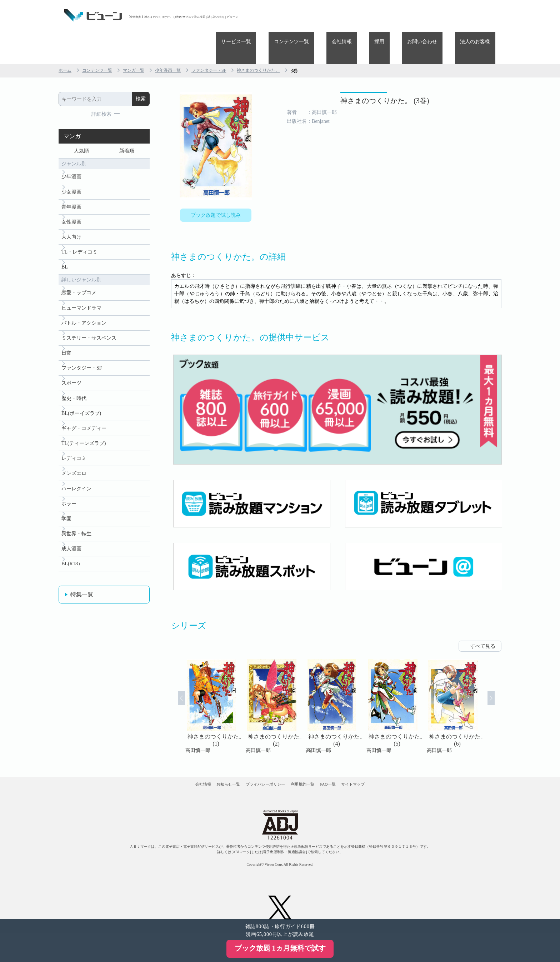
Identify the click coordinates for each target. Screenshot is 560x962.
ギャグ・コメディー (84, 422)
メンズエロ (74, 471)
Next (500, 680)
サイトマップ (390, 765)
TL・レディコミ (79, 230)
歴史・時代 (74, 389)
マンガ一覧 (142, 39)
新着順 (127, 120)
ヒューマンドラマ (81, 290)
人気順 (81, 120)
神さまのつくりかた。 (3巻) (350, 74)
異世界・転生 (76, 537)
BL (65, 247)
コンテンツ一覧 (338, 15)
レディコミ (74, 454)
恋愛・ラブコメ (79, 274)
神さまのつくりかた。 (283, 39)
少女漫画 (71, 164)
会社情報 (378, 15)
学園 (66, 520)
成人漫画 (71, 553)
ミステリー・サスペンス (89, 323)
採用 (405, 15)
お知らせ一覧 (205, 765)
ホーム (66, 39)
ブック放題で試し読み (216, 185)
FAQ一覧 (351, 765)
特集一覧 (82, 601)
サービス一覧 (293, 15)
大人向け (71, 214)
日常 (66, 339)
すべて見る (483, 620)
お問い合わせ (438, 15)
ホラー (69, 504)
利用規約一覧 (311, 765)
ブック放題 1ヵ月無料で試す (280, 948)
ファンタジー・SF (227, 39)
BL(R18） (72, 569)
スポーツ (71, 372)
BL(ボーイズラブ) (81, 405)
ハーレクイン (76, 487)
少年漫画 (71, 148)
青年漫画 (71, 181)
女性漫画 (71, 197)
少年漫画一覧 (181, 39)
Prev (172, 680)
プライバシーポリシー (258, 765)
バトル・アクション (84, 307)
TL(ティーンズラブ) (84, 438)
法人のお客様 (480, 15)
